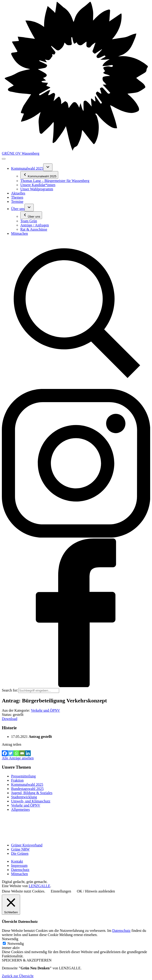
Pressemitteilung (23, 776)
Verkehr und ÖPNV (45, 710)
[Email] (22, 753)
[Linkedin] (28, 753)
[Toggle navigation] (4, 159)
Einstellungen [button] (61, 891)
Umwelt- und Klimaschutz (31, 801)
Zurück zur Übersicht (18, 976)
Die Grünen (20, 853)
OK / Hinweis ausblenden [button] (96, 891)
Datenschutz (20, 870)
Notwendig (16, 944)
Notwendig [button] (10, 939)
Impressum (19, 866)
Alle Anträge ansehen (18, 758)
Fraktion (17, 780)
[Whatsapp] (16, 753)
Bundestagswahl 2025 (27, 789)
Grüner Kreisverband (27, 845)
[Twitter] (11, 753)
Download (10, 719)
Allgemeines (20, 809)
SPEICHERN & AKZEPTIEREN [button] (27, 960)
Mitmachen (20, 874)
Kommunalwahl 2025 (27, 784)
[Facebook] (5, 753)
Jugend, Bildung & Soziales (32, 793)
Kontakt (17, 861)
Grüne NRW (20, 849)
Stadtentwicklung (24, 797)
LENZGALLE (39, 886)
